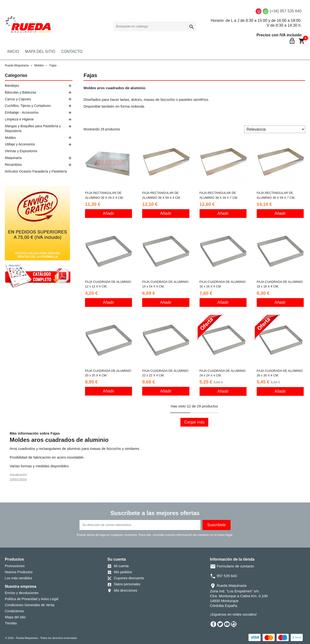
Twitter (220, 624)
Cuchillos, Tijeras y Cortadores (28, 106)
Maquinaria (13, 158)
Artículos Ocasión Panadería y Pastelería (36, 171)
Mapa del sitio (15, 617)
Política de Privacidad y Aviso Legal (32, 599)
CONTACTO (72, 52)
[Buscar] (155, 26)
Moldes (10, 138)
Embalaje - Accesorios (22, 112)
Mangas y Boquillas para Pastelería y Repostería (33, 128)
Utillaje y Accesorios (20, 144)
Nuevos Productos (19, 572)
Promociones (15, 566)
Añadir (108, 213)
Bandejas (12, 86)
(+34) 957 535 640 (286, 11)
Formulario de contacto (232, 566)
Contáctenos (14, 611)
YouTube (227, 624)
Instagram (234, 624)
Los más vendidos (19, 578)
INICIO (13, 52)
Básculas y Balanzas (20, 92)
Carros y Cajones (18, 99)
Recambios (13, 165)
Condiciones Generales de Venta (30, 605)
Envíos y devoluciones (22, 593)
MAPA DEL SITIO (40, 52)
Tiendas (11, 623)
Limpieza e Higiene (19, 119)
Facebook (213, 624)
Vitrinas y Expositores (21, 151)
